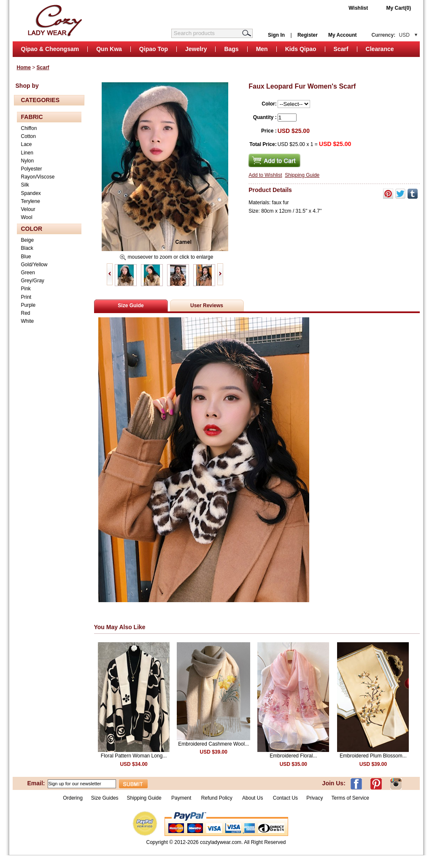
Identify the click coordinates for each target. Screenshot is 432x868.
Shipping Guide (302, 175)
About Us (253, 798)
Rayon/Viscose (38, 177)
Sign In (276, 35)
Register (308, 35)
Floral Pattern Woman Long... (134, 756)
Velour (28, 209)
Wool (27, 217)
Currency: (391, 35)
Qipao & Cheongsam (50, 49)
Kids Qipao (301, 49)
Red (26, 313)
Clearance (380, 49)
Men (262, 49)
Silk (25, 185)
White (28, 321)
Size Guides (105, 798)
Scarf (341, 49)
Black (27, 248)
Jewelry (196, 49)
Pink (26, 289)
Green (28, 273)
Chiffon (29, 128)
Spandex (31, 193)
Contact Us (285, 798)
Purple (28, 305)
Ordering (73, 798)
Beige (28, 240)
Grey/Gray (33, 281)
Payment (181, 798)
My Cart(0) (399, 8)
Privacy (315, 798)
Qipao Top (154, 49)
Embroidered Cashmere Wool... (213, 744)
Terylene (31, 201)
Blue (26, 257)
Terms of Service (350, 798)
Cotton (28, 136)
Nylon (28, 161)
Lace (27, 144)
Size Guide (131, 306)
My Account (343, 35)
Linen (27, 153)
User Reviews (207, 306)
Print (26, 297)
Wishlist (358, 8)
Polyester (32, 169)
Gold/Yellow (34, 265)
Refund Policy (217, 798)
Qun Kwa (109, 49)
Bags (231, 49)
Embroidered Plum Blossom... (373, 756)
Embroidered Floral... (293, 756)
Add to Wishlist (265, 175)
